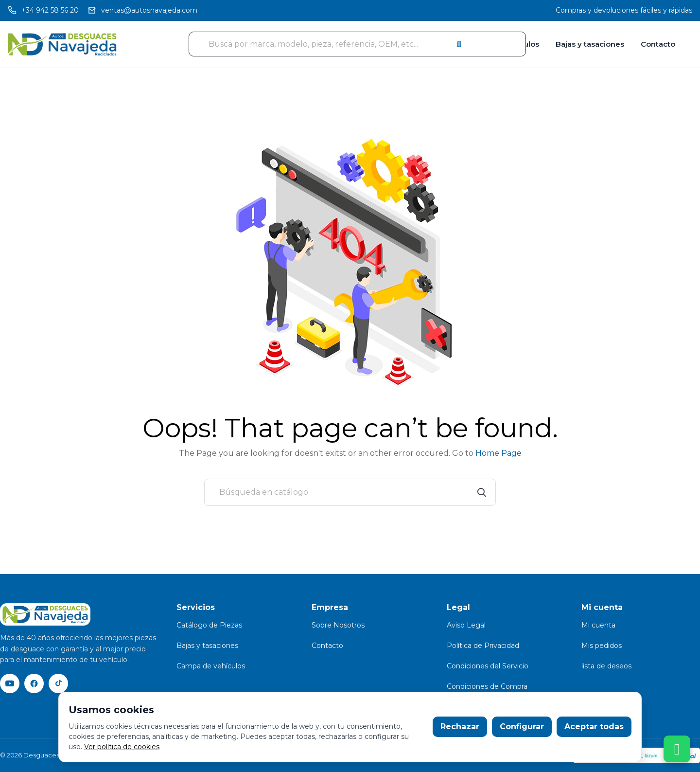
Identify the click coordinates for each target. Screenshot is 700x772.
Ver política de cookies (122, 747)
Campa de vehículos (211, 666)
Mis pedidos (602, 646)
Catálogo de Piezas (209, 625)
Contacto (658, 44)
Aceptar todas (594, 727)
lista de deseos (606, 666)
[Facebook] (34, 683)
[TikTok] (58, 683)
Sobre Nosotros (338, 625)
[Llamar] (43, 10)
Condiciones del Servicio (488, 666)
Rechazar (460, 727)
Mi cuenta (598, 625)
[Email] (142, 10)
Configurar (522, 727)
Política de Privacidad (483, 646)
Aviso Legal (466, 625)
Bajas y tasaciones (590, 44)
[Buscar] (350, 492)
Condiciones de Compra (487, 686)
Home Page (499, 453)
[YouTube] (10, 683)
